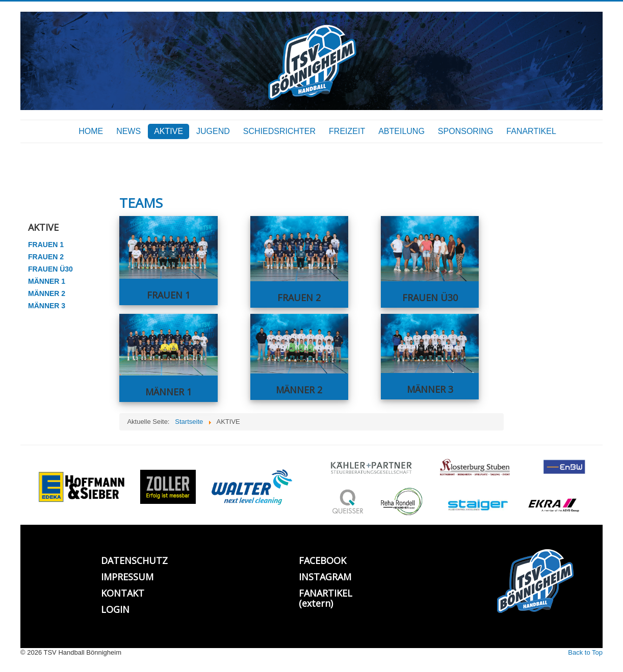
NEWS (128, 131)
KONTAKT (123, 593)
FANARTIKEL (531, 131)
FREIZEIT (347, 131)
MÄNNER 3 (47, 306)
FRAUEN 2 (46, 257)
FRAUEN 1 (46, 245)
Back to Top (585, 652)
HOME (91, 131)
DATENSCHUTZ (134, 560)
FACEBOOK (322, 560)
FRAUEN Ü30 (50, 269)
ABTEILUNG (401, 131)
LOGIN (115, 609)
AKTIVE (168, 131)
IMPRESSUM (127, 577)
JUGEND (213, 131)
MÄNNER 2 (47, 293)
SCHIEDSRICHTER (279, 131)
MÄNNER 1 (47, 281)
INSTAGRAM (325, 577)
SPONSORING (465, 131)
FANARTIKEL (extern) (326, 598)
